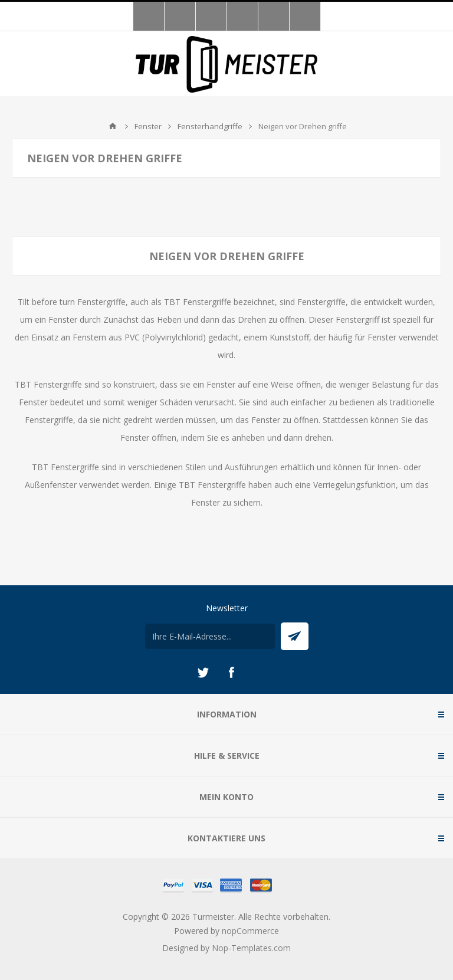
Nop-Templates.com (251, 948)
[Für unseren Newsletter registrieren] (210, 636)
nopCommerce (250, 931)
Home (113, 126)
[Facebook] (231, 673)
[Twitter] (203, 673)
